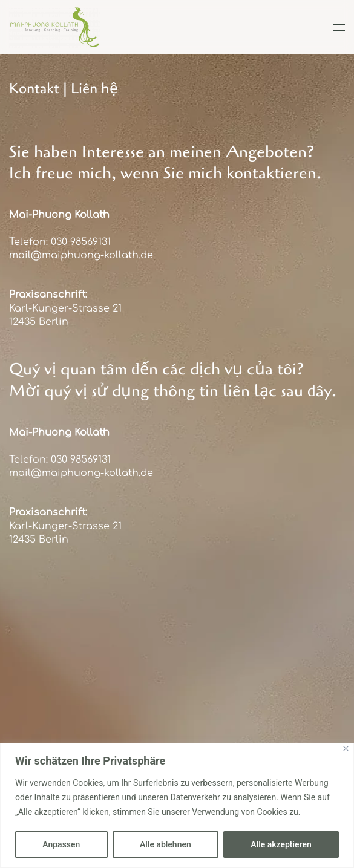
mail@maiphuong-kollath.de (81, 255)
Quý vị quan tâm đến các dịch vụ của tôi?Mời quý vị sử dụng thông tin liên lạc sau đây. (173, 380)
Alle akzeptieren (281, 844)
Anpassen (61, 844)
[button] (339, 27)
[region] (177, 805)
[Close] (346, 749)
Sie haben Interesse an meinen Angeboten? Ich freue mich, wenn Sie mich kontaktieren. (165, 163)
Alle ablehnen (166, 844)
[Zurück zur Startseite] (54, 27)
